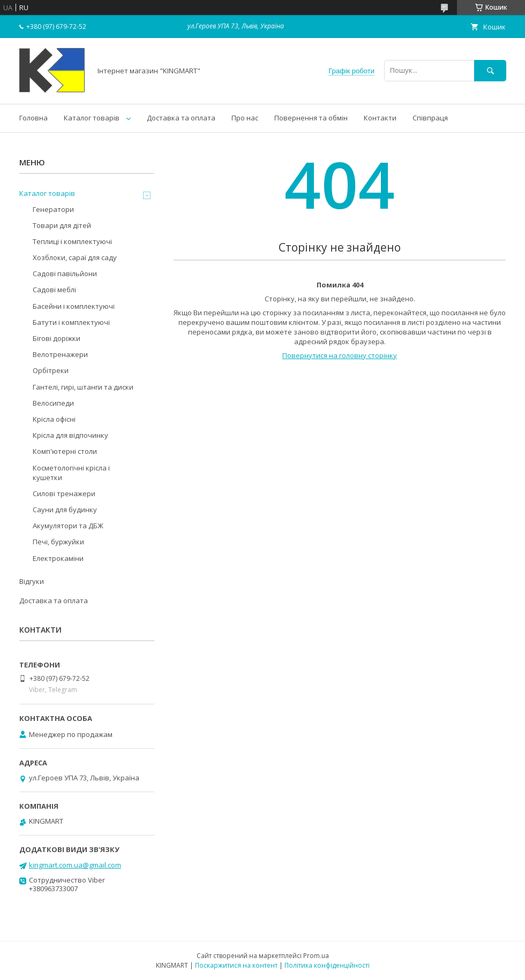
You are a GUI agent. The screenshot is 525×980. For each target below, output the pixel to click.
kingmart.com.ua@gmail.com (75, 865)
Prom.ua (316, 956)
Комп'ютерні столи (65, 451)
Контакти (380, 118)
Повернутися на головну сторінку (340, 355)
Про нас (245, 118)
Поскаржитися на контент (236, 965)
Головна (33, 118)
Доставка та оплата (181, 118)
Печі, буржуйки (58, 542)
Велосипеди (53, 403)
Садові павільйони (65, 274)
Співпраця (430, 118)
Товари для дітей (62, 225)
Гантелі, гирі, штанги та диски (83, 387)
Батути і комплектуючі (71, 322)
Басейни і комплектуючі (74, 306)
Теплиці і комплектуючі (72, 241)
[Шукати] (490, 70)
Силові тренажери (64, 493)
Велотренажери (60, 354)
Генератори (53, 209)
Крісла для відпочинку (70, 435)
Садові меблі (54, 290)
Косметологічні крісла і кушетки (71, 473)
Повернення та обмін (311, 118)
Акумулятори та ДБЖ (68, 526)
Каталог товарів (92, 118)
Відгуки (32, 581)
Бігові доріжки (57, 338)
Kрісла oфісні (54, 419)
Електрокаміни (58, 558)
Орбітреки (51, 370)
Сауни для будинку (65, 510)
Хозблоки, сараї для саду (75, 257)
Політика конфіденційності (327, 965)
